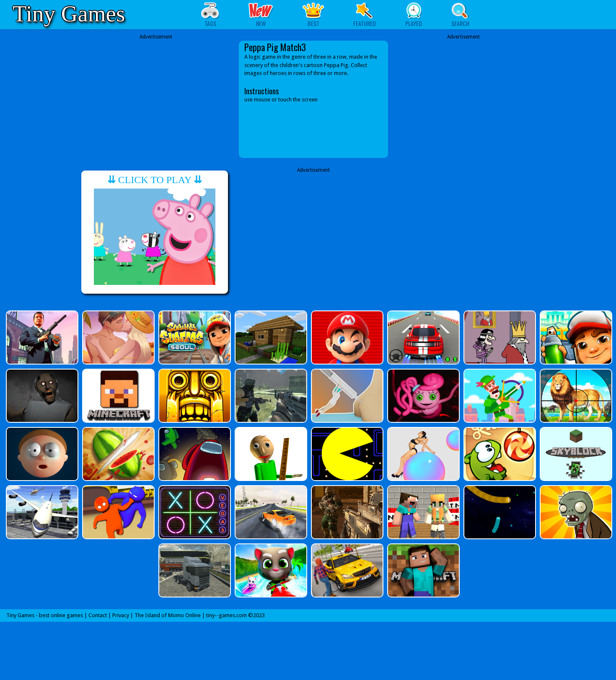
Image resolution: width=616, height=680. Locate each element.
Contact (98, 615)
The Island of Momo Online (168, 615)
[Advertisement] (156, 99)
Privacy (121, 615)
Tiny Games (69, 14)
